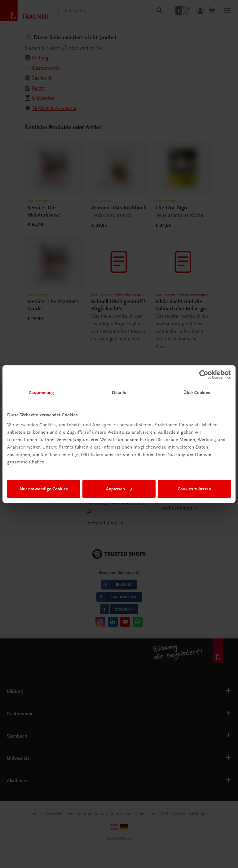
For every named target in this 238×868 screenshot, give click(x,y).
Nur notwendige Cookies (44, 489)
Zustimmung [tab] (41, 392)
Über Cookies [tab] (197, 392)
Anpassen (119, 489)
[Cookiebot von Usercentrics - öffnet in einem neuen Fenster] (204, 375)
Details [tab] (119, 392)
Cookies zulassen (194, 489)
